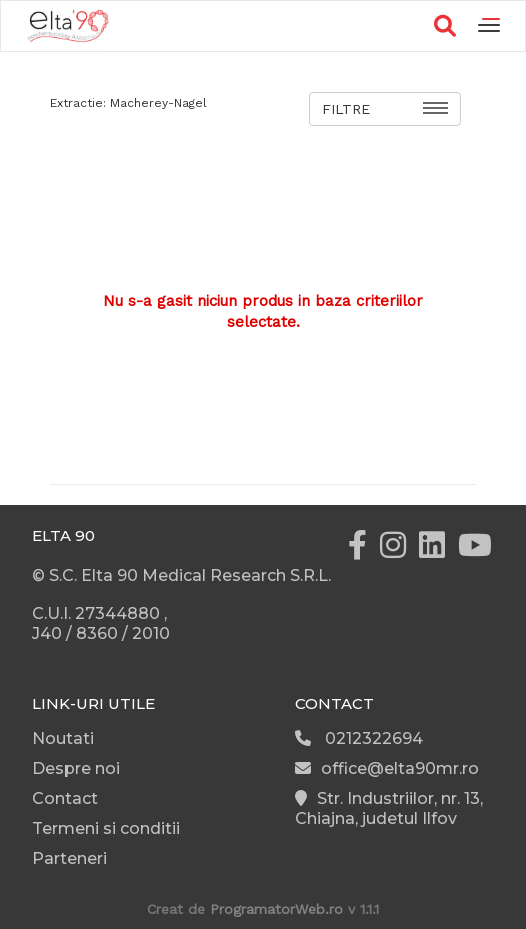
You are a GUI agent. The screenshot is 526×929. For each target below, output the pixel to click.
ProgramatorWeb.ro (276, 909)
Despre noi (76, 768)
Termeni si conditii (106, 828)
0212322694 (359, 738)
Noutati (63, 738)
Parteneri (69, 858)
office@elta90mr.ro (387, 768)
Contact (65, 798)
